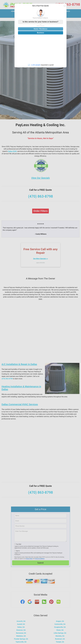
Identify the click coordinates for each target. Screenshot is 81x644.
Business (40, 33)
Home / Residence (41, 29)
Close (65, 6)
